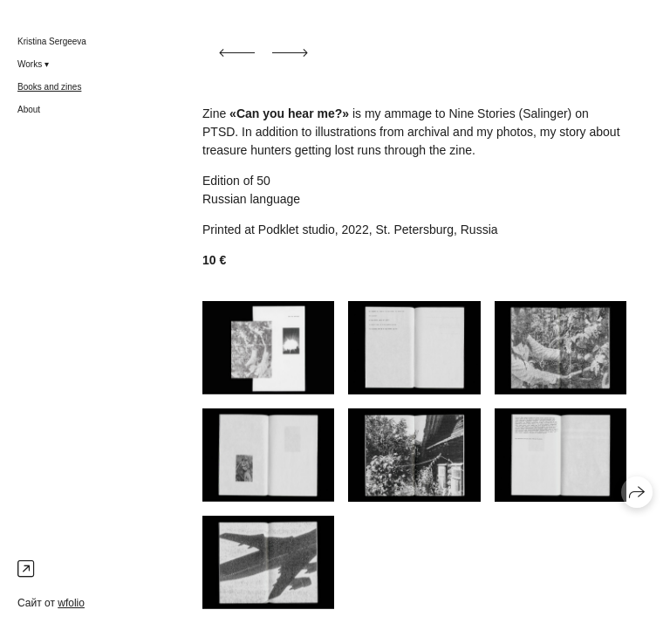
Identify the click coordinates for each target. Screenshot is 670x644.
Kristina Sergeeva (52, 41)
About (29, 110)
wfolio (71, 603)
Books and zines (49, 87)
